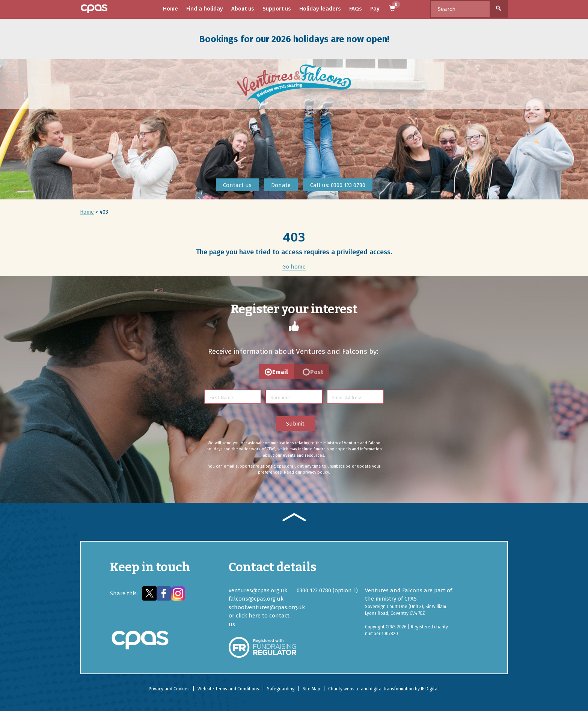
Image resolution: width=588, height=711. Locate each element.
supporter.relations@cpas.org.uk (267, 466)
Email (280, 372)
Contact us (237, 185)
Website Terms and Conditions (228, 689)
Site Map (311, 689)
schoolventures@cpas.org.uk (267, 607)
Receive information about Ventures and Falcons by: (293, 351)
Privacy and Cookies (169, 689)
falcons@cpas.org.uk (256, 599)
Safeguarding (281, 689)
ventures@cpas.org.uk (258, 590)
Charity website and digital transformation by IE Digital (383, 689)
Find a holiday (205, 9)
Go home (294, 267)
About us (243, 9)
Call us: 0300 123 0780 (338, 185)
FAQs (356, 9)
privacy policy (316, 472)
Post (317, 372)
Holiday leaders (320, 9)
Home (170, 9)
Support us (277, 9)
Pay (375, 9)
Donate (281, 185)
